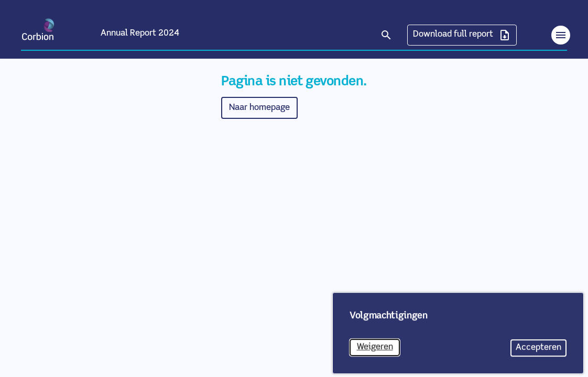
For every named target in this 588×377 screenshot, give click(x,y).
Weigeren (379, 353)
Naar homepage (259, 107)
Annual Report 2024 (140, 34)
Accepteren (541, 353)
